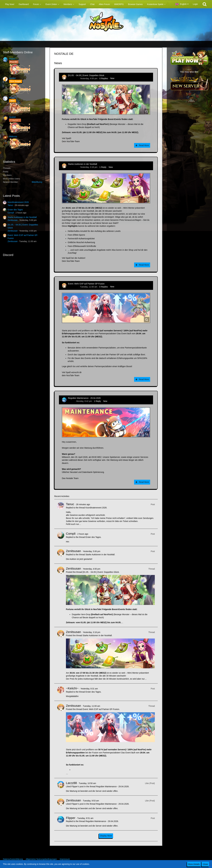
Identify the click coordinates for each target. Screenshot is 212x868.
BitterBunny (37, 182)
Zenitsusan (13, 220)
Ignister (12, 78)
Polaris (12, 98)
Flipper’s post (77, 786)
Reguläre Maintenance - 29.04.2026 (84, 398)
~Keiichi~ (72, 688)
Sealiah (12, 117)
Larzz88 (71, 783)
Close (205, 864)
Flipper (12, 59)
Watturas (13, 136)
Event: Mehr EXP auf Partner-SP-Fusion (86, 284)
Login (195, 4)
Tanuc (10, 205)
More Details (194, 864)
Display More (106, 836)
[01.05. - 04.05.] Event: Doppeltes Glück (86, 75)
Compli (11, 213)
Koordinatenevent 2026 (18, 202)
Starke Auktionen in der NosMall (22, 217)
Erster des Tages (15, 210)
